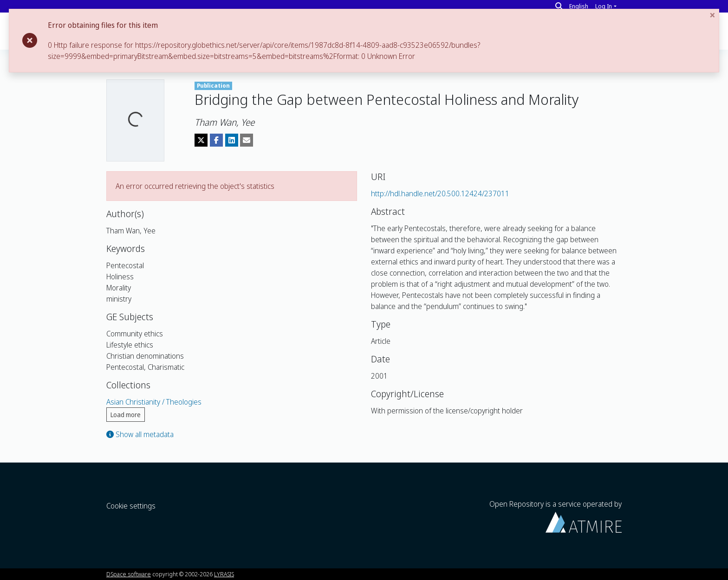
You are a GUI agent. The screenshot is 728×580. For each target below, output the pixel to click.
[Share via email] (247, 140)
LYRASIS (224, 574)
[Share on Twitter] (201, 140)
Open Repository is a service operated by (556, 516)
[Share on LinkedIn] (232, 140)
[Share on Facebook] (216, 140)
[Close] (714, 15)
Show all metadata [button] (140, 434)
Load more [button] (126, 415)
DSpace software (129, 574)
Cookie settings (131, 506)
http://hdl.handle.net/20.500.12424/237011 (440, 193)
